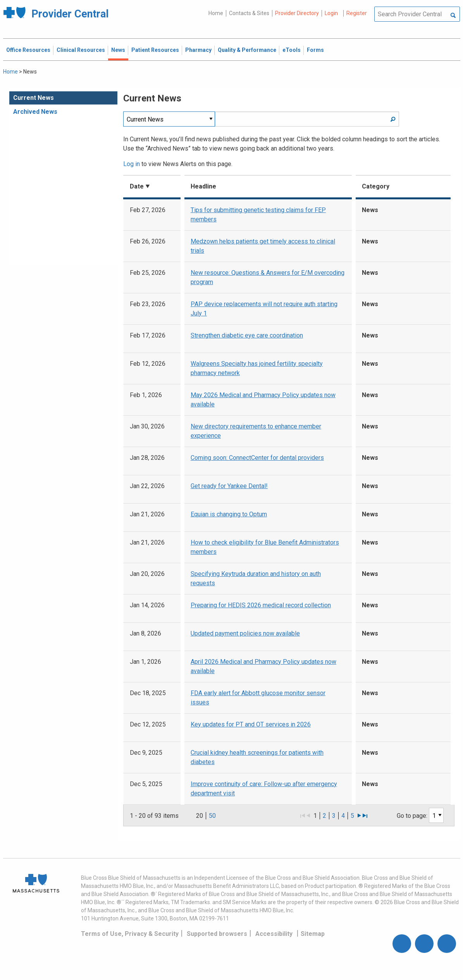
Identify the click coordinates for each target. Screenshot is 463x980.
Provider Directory (297, 13)
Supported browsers (217, 934)
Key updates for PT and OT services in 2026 (251, 724)
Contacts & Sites (249, 13)
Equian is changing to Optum (229, 514)
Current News (34, 98)
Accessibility (274, 934)
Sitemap (313, 934)
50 (212, 816)
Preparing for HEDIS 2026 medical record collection (261, 605)
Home (216, 13)
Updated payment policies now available (245, 633)
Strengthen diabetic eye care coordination (247, 335)
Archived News (35, 112)
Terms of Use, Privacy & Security (130, 934)
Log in (132, 164)
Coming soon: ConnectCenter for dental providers (257, 458)
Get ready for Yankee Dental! (229, 486)
